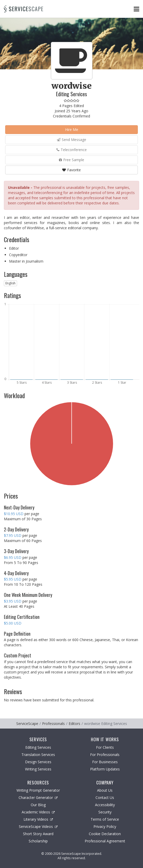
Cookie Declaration (105, 834)
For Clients (105, 747)
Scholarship (38, 841)
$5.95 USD (13, 579)
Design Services (38, 762)
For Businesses (105, 762)
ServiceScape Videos (38, 826)
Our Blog (38, 805)
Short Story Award (38, 834)
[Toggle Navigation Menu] (136, 9)
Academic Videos (38, 812)
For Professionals (105, 755)
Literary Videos (38, 819)
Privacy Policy (105, 826)
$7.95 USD (13, 535)
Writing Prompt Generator (38, 790)
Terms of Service (105, 819)
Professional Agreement (105, 841)
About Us (105, 790)
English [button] (10, 283)
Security (105, 812)
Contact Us (105, 797)
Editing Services (38, 747)
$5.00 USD (13, 623)
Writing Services (38, 769)
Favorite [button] (71, 170)
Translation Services (38, 755)
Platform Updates (105, 769)
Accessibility (105, 805)
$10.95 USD (14, 514)
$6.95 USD (13, 557)
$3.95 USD (13, 601)
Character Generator (38, 797)
